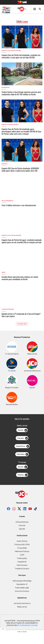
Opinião (22, 529)
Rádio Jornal (22, 607)
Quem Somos (22, 541)
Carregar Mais (22, 324)
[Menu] (35, 9)
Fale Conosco (22, 565)
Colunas (22, 525)
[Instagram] (14, 509)
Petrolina (23, 454)
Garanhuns (23, 446)
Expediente (22, 562)
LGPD (22, 555)
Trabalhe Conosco (22, 569)
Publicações (22, 558)
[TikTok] (36, 509)
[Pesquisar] (40, 9)
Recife (23, 430)
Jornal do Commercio (22, 603)
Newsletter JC (22, 584)
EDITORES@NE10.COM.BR (27, 625)
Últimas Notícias (22, 522)
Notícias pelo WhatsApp (22, 581)
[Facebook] (9, 509)
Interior (23, 475)
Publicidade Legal (22, 588)
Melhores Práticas (22, 551)
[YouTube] (30, 509)
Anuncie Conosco (22, 591)
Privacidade (22, 548)
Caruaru (23, 438)
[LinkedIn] (25, 509)
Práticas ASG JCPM (22, 544)
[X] (19, 509)
